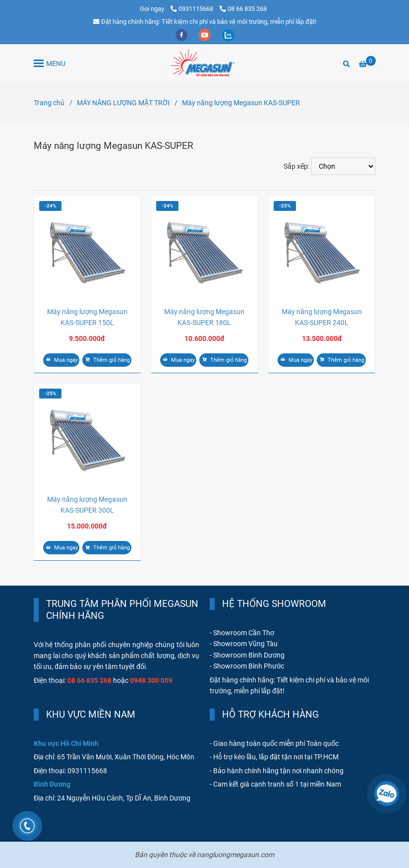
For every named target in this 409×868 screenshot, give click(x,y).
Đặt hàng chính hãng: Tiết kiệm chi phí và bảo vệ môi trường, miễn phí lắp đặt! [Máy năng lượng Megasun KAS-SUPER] (205, 22)
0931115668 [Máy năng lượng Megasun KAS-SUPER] (193, 9)
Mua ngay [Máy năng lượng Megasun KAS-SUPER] (61, 360)
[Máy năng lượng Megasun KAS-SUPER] (205, 63)
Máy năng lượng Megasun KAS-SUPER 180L (204, 317)
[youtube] (205, 34)
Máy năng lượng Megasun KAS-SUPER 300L (87, 505)
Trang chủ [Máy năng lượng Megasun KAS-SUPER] (49, 103)
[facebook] (182, 34)
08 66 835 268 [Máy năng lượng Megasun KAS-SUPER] (243, 9)
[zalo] (228, 34)
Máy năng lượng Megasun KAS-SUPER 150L (87, 317)
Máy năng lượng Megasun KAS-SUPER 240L (322, 317)
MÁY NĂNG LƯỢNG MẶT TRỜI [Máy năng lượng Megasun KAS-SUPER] (123, 103)
